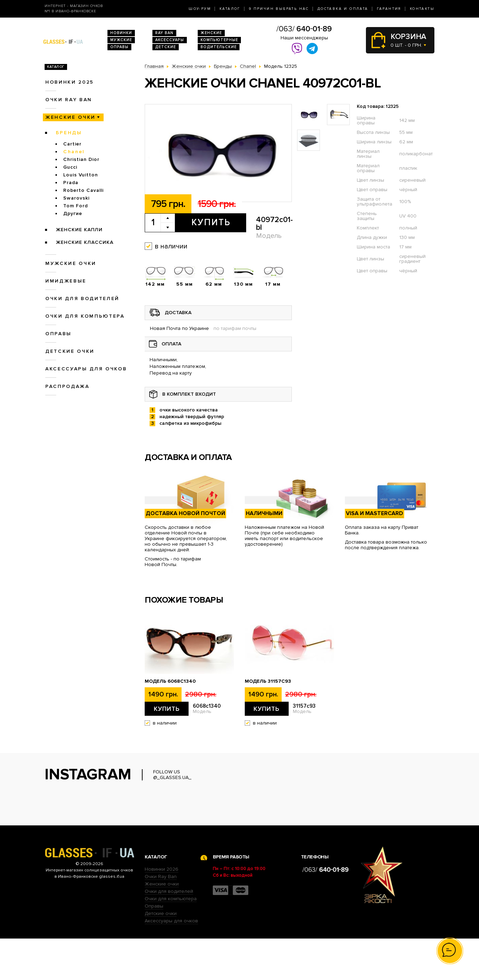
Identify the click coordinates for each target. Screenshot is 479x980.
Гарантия (389, 9)
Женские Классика (85, 242)
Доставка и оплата (343, 9)
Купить (211, 222)
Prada (71, 183)
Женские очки (70, 117)
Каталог (230, 9)
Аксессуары (170, 40)
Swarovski (76, 198)
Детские (166, 47)
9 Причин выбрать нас (279, 9)
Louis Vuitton (81, 175)
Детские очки (70, 351)
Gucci (70, 167)
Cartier (72, 144)
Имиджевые (66, 281)
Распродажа (67, 386)
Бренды (69, 133)
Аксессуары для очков (86, 369)
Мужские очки (71, 263)
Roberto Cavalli (83, 190)
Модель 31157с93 (268, 681)
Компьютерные (219, 40)
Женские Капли (79, 230)
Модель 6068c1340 (170, 681)
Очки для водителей (82, 298)
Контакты (422, 9)
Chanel (74, 152)
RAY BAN (164, 33)
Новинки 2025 (70, 82)
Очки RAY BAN (69, 100)
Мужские (121, 40)
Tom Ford (76, 206)
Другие (73, 213)
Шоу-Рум (200, 9)
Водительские (219, 47)
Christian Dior (81, 159)
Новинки (121, 33)
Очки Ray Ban (161, 918)
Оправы (119, 47)
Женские (211, 33)
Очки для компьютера (85, 316)
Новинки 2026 (162, 911)
